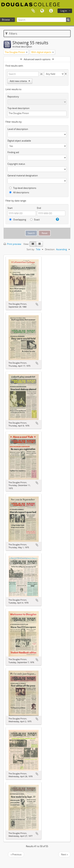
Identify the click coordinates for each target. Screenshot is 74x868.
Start (10, 208)
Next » (64, 854)
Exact (35, 220)
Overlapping (18, 220)
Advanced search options (37, 59)
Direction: (50, 249)
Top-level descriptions (23, 188)
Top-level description (18, 108)
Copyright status (16, 164)
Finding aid (13, 152)
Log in (64, 11)
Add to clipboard (37, 304)
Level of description (18, 129)
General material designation (23, 175)
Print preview (12, 244)
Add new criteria (20, 81)
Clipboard (33, 11)
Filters (11, 34)
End (39, 208)
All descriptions (19, 192)
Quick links (51, 11)
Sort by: (31, 249)
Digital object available (19, 141)
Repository (13, 97)
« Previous (16, 854)
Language (42, 11)
